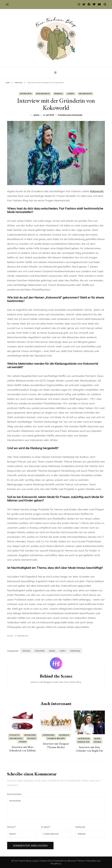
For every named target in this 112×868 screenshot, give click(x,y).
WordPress (56, 863)
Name (12, 827)
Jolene (36, 115)
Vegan (23, 742)
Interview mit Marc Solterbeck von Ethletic (23, 748)
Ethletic (15, 735)
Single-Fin (83, 742)
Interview (26, 94)
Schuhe (32, 738)
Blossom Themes (76, 861)
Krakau (58, 94)
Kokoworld (43, 94)
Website (80, 827)
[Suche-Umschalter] (105, 4)
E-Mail (46, 827)
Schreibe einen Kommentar (70, 115)
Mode (97, 738)
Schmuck (64, 735)
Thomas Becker (56, 738)
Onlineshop (85, 94)
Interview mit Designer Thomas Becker (56, 745)
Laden (71, 94)
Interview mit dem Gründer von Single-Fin (89, 749)
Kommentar (14, 794)
